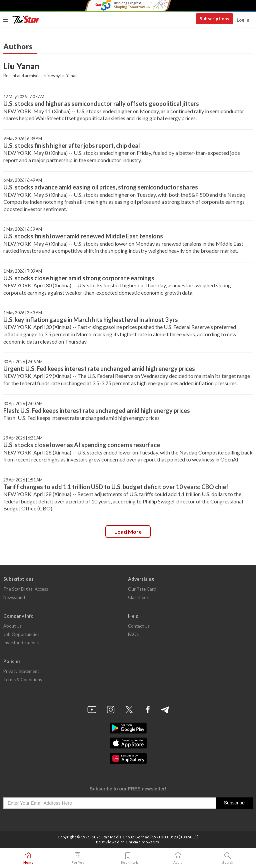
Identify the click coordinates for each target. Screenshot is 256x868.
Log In (243, 20)
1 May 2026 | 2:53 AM (23, 313)
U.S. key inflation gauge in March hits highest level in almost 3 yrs (91, 320)
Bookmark (128, 858)
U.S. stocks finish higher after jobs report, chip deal (72, 145)
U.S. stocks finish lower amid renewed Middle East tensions (83, 236)
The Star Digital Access (26, 589)
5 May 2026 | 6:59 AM (23, 229)
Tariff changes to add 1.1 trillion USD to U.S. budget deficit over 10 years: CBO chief (116, 487)
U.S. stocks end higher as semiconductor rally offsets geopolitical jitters (101, 104)
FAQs (133, 634)
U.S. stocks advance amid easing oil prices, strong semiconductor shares (101, 187)
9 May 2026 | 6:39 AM (23, 139)
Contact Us (139, 626)
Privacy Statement (21, 671)
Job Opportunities (21, 634)
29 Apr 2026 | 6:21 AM (23, 438)
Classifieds (138, 597)
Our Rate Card (142, 589)
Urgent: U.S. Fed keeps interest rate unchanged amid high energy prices (99, 369)
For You (78, 858)
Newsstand (14, 597)
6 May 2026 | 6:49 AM (23, 180)
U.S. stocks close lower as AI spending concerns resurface (82, 445)
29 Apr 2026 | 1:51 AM (23, 480)
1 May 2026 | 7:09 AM (23, 271)
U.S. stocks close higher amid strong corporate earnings (79, 278)
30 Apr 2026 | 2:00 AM (23, 404)
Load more (128, 532)
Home (28, 858)
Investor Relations (21, 643)
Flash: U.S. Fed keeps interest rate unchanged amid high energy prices (97, 411)
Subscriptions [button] (214, 19)
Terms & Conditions (23, 680)
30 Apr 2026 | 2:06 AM (23, 362)
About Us (12, 626)
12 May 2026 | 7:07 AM (24, 97)
